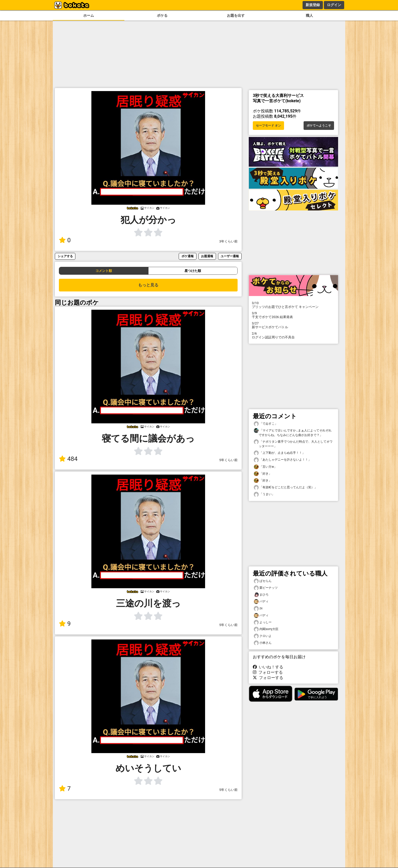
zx (258, 608)
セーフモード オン (268, 126)
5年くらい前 (228, 460)
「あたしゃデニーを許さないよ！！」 (283, 460)
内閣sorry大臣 (266, 629)
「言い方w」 (265, 467)
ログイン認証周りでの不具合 (293, 335)
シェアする (65, 256)
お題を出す (236, 16)
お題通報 (207, 256)
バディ (261, 602)
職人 (309, 16)
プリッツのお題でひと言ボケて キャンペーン (293, 305)
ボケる (162, 16)
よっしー (263, 622)
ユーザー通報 (230, 256)
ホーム (89, 16)
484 (68, 459)
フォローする (268, 672)
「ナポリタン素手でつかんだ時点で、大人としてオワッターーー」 (293, 444)
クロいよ (263, 636)
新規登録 (313, 5)
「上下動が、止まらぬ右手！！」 (279, 453)
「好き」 (263, 474)
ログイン (334, 5)
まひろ (261, 595)
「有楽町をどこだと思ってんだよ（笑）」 (286, 487)
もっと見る (148, 285)
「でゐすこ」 (266, 424)
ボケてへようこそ (319, 126)
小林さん (263, 643)
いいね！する (268, 667)
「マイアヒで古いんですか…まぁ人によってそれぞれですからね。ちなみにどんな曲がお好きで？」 (293, 432)
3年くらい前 (228, 241)
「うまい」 (264, 494)
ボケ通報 (188, 256)
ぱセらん (263, 581)
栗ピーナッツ (266, 588)
